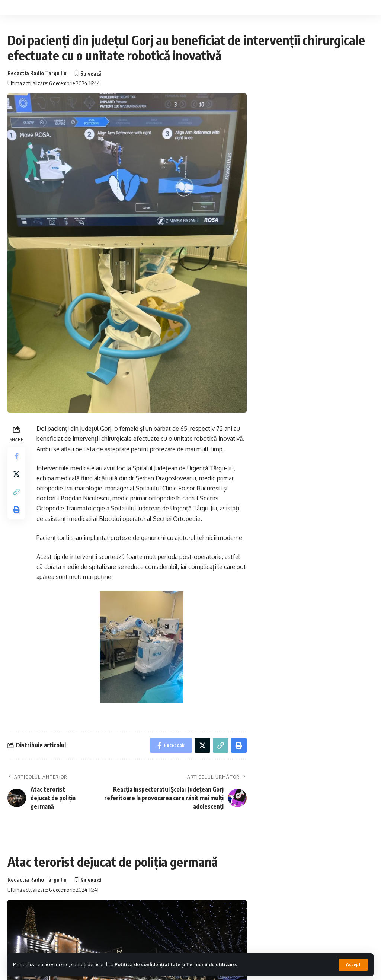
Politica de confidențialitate (148, 964)
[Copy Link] (16, 492)
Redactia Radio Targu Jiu (37, 73)
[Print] (16, 510)
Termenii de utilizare (211, 964)
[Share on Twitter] (16, 474)
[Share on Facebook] (16, 456)
